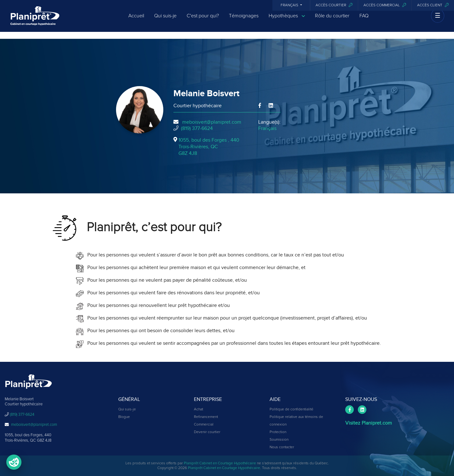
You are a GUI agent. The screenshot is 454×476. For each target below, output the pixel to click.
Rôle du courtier (332, 20)
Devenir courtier (207, 432)
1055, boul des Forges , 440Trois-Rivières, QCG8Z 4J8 (209, 147)
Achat (198, 409)
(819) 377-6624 (197, 128)
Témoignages (244, 20)
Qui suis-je (165, 20)
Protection (278, 432)
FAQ (364, 20)
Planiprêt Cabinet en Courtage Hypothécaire (220, 463)
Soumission (279, 440)
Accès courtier (334, 5)
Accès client (433, 5)
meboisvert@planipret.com (212, 122)
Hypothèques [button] (287, 20)
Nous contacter (282, 447)
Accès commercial (385, 5)
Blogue (124, 417)
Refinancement (206, 417)
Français (290, 5)
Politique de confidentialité (291, 409)
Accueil (136, 20)
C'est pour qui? (203, 20)
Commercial (204, 425)
